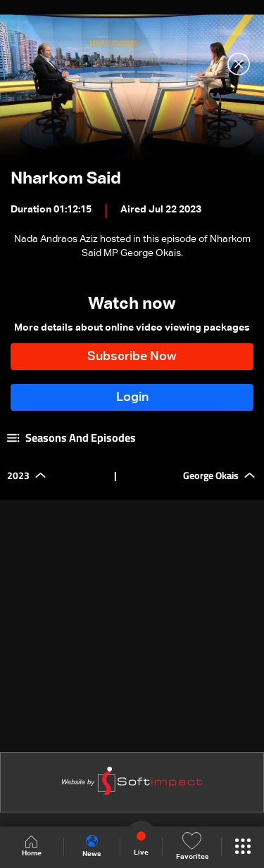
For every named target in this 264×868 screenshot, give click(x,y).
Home (32, 847)
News (92, 846)
